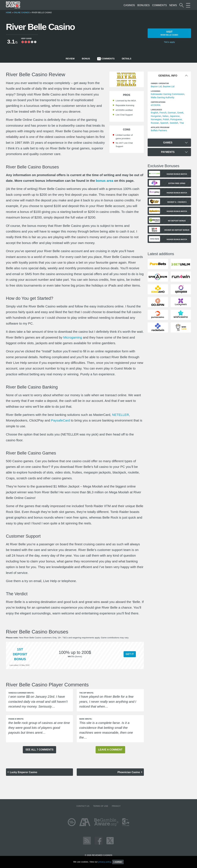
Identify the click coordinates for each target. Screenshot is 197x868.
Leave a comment (110, 750)
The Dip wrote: (86, 693)
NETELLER (121, 415)
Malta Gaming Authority (163, 97)
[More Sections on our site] (188, 5)
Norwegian (156, 119)
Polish (166, 119)
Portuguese (176, 119)
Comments (160, 5)
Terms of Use (101, 806)
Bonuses (144, 5)
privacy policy (105, 862)
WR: (69, 657)
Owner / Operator (160, 83)
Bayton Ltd (156, 86)
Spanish (164, 123)
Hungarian (156, 116)
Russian (155, 123)
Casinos (129, 5)
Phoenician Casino (129, 772)
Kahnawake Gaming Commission (168, 94)
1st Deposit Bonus (20, 654)
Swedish (174, 123)
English (154, 113)
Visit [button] (169, 33)
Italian (165, 116)
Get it (130, 654)
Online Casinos (22, 13)
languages (156, 110)
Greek (180, 113)
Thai (182, 123)
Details (127, 59)
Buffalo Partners (159, 130)
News (173, 5)
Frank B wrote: (16, 719)
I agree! (118, 862)
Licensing (156, 91)
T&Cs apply (169, 42)
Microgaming (73, 337)
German (172, 113)
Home (9, 13)
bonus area (105, 181)
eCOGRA (156, 105)
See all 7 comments (39, 750)
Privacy (116, 806)
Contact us (83, 806)
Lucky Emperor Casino (23, 772)
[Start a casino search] (182, 5)
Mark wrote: (86, 719)
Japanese (175, 116)
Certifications (158, 102)
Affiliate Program (160, 127)
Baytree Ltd (169, 86)
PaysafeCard (60, 420)
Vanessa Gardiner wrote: (21, 693)
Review (70, 59)
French (163, 113)
